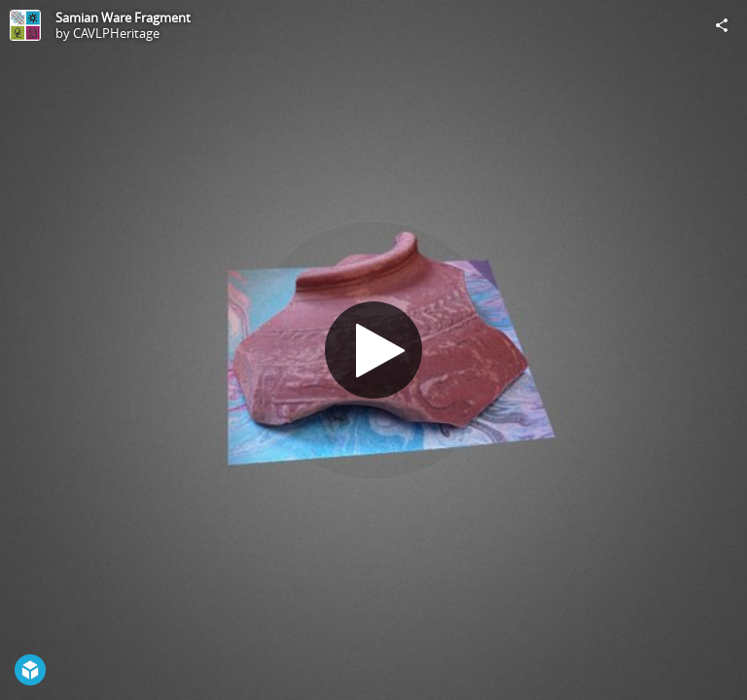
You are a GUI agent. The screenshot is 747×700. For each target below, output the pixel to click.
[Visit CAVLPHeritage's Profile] (25, 25)
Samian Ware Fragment (123, 17)
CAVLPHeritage (116, 33)
